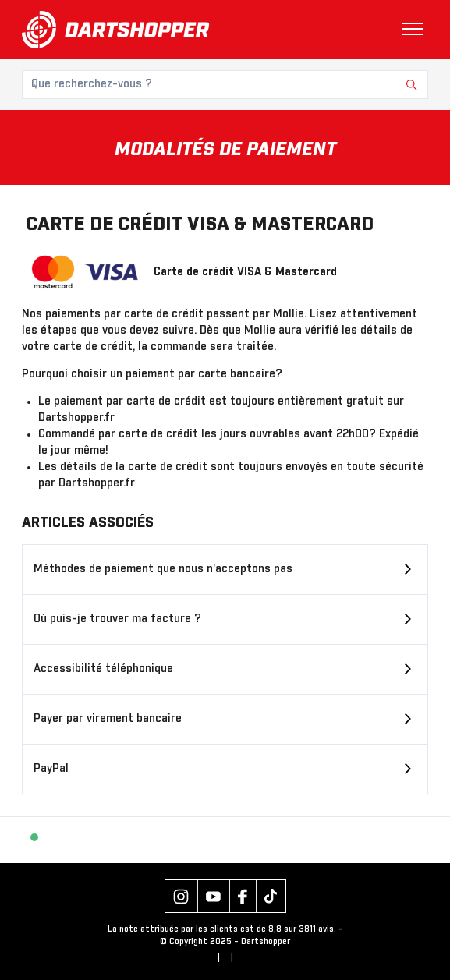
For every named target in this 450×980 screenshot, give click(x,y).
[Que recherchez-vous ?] (225, 85)
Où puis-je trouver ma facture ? (117, 619)
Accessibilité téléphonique (103, 669)
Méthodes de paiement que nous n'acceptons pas (163, 569)
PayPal (51, 769)
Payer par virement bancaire (108, 719)
